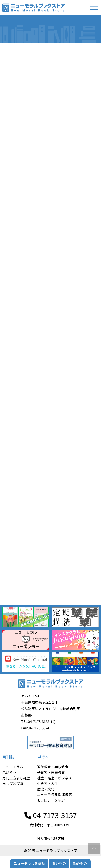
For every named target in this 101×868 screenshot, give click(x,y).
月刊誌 (8, 757)
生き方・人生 (47, 783)
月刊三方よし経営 (16, 778)
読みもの (80, 863)
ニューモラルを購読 (29, 863)
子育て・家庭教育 (51, 772)
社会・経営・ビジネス (54, 778)
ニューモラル (13, 767)
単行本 (43, 757)
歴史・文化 (46, 789)
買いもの (59, 863)
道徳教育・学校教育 (53, 767)
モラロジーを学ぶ (51, 800)
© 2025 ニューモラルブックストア (51, 851)
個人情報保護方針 (50, 838)
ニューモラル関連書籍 (54, 795)
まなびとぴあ (13, 783)
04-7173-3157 (51, 815)
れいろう (9, 772)
